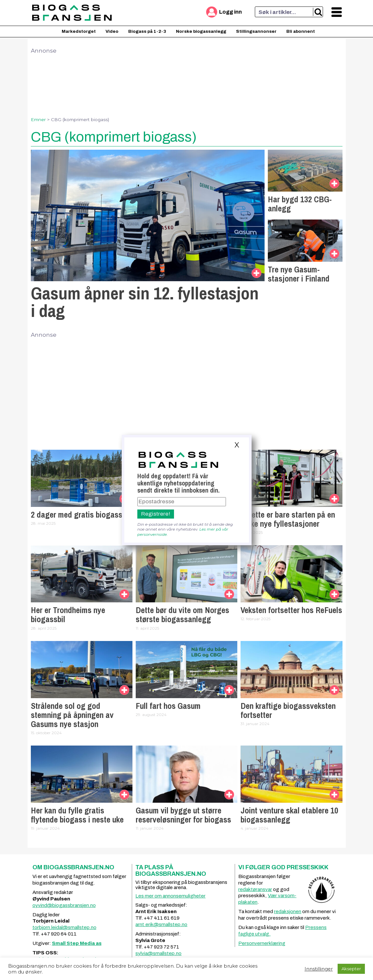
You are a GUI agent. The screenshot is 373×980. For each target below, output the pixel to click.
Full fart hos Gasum (168, 706)
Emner (38, 119)
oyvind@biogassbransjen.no (64, 905)
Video (112, 31)
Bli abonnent (301, 31)
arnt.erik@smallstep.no (161, 924)
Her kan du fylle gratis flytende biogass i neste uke (77, 815)
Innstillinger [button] (319, 969)
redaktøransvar (255, 889)
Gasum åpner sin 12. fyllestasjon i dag (145, 302)
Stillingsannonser (256, 31)
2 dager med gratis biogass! (78, 515)
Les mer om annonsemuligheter (170, 896)
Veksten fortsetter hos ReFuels (291, 610)
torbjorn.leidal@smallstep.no (64, 927)
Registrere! (156, 514)
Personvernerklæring (262, 943)
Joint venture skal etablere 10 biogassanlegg (289, 815)
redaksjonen (288, 911)
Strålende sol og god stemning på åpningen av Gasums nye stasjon (72, 715)
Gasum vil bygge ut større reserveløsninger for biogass (183, 815)
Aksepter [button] (351, 969)
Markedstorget (79, 31)
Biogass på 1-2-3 (147, 31)
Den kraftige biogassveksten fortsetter (288, 710)
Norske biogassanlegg (201, 31)
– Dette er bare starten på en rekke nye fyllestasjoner (288, 519)
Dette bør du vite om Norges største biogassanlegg (182, 615)
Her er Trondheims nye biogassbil (68, 615)
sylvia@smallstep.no (158, 953)
